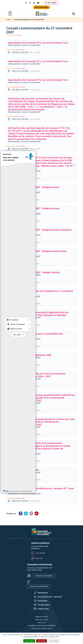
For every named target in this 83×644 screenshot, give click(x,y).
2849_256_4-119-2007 (24, 264)
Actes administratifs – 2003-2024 (48, 597)
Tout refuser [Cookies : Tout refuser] (41, 641)
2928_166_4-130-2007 (24, 119)
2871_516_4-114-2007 (24, 365)
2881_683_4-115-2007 (24, 282)
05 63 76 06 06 (38, 553)
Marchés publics (42, 605)
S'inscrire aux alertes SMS (39, 586)
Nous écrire (37, 558)
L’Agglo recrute (41, 609)
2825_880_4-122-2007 (24, 90)
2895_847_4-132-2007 (24, 52)
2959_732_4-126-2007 (24, 325)
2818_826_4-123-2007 (24, 410)
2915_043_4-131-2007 (24, 178)
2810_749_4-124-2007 (24, 434)
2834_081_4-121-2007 (24, 480)
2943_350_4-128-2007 (24, 501)
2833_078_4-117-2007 (24, 221)
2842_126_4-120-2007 (24, 71)
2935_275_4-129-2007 (24, 149)
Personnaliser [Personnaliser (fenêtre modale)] (54, 641)
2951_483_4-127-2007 (24, 461)
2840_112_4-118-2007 (24, 242)
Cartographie (41, 601)
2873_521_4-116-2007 (24, 200)
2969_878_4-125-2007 (24, 386)
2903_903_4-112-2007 (24, 304)
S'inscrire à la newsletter (44, 576)
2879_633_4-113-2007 (24, 346)
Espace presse (41, 593)
